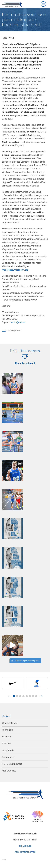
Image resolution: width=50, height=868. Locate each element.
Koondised (7, 730)
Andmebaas (8, 757)
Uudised (6, 716)
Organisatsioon (10, 723)
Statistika (7, 743)
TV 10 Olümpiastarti (12, 764)
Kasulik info (8, 750)
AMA (4, 860)
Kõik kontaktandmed (25, 852)
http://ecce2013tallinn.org (15, 270)
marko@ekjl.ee (17, 322)
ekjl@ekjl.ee (25, 846)
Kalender (6, 737)
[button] (14, 696)
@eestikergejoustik (25, 363)
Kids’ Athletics (9, 771)
